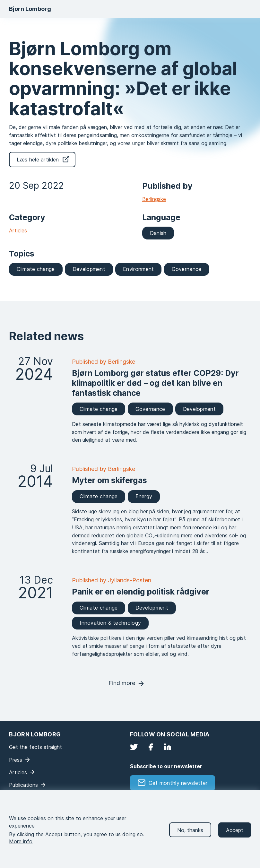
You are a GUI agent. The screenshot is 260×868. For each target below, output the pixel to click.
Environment (138, 269)
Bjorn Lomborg (30, 9)
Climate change (36, 269)
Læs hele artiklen (38, 160)
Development (89, 269)
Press (16, 760)
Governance (187, 269)
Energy (144, 496)
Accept (235, 836)
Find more (122, 683)
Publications (23, 785)
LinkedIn (168, 747)
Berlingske (154, 199)
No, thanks (190, 836)
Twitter (134, 747)
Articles (18, 230)
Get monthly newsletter (178, 783)
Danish (158, 233)
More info (21, 848)
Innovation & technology (110, 623)
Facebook (151, 747)
